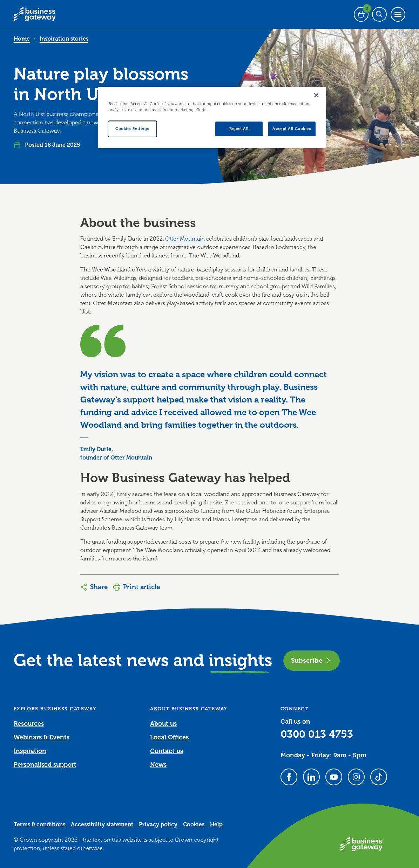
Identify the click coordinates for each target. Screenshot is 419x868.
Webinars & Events (42, 737)
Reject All (239, 129)
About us (163, 724)
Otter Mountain (185, 239)
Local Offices (169, 737)
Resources (29, 724)
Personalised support (45, 765)
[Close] (316, 95)
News (158, 765)
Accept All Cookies (292, 129)
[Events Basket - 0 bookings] (361, 14)
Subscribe (312, 660)
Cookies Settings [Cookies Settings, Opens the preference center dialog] (132, 129)
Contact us (167, 751)
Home (22, 39)
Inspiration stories (64, 39)
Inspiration (30, 751)
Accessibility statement (102, 825)
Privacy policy (158, 825)
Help (216, 825)
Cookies (194, 825)
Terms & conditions (39, 825)
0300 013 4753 (317, 734)
